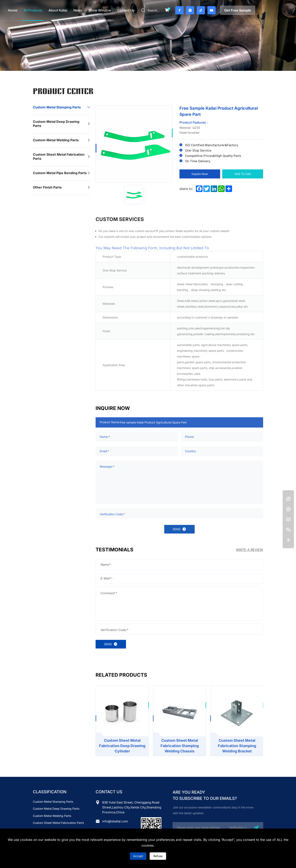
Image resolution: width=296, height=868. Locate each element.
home (13, 10)
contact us (126, 10)
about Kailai (58, 10)
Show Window (100, 10)
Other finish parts (47, 187)
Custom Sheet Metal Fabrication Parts (59, 156)
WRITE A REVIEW (250, 550)
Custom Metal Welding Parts (56, 140)
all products (33, 10)
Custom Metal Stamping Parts (57, 107)
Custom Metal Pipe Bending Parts (60, 173)
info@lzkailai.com (115, 821)
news (78, 10)
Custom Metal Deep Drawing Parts (56, 124)
